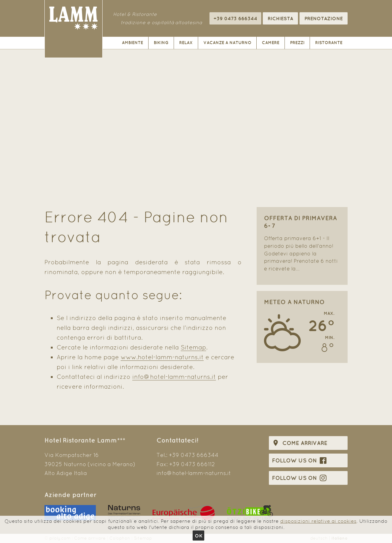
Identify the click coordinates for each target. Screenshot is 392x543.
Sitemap (193, 347)
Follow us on (299, 460)
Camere (271, 43)
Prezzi (297, 43)
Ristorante (329, 43)
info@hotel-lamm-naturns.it (174, 377)
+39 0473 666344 (194, 455)
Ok (199, 536)
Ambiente (132, 43)
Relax (186, 43)
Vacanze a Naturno (227, 43)
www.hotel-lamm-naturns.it (162, 357)
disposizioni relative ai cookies (318, 521)
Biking (161, 43)
